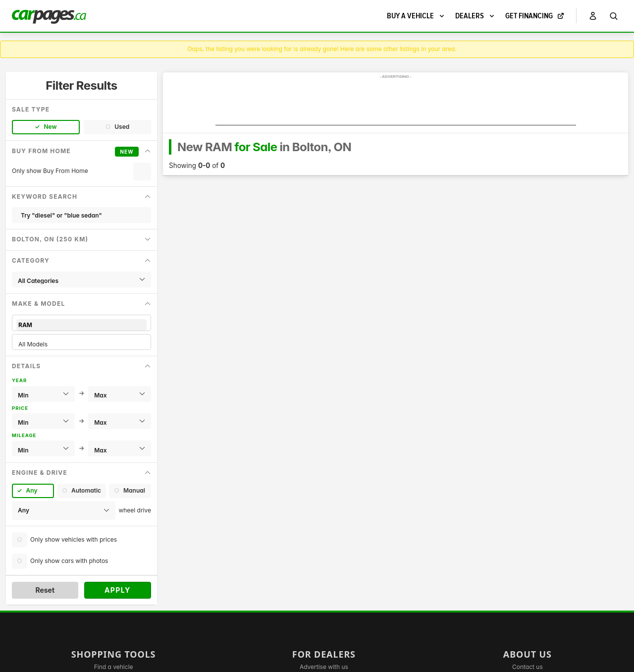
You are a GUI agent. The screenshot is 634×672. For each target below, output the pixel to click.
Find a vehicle (114, 667)
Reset (45, 590)
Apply (118, 590)
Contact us (528, 667)
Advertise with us (324, 667)
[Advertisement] (396, 103)
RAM (81, 325)
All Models (81, 344)
